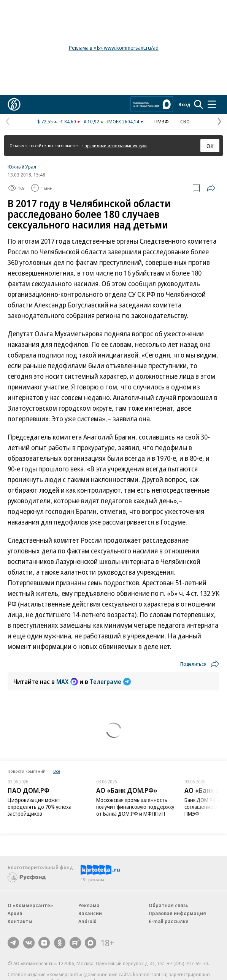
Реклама (89, 905)
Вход (184, 104)
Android (87, 921)
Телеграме (110, 682)
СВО (185, 121)
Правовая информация (177, 913)
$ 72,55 (45, 121)
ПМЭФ (162, 121)
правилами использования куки (116, 146)
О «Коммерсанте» (30, 905)
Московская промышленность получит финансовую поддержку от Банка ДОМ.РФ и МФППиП (135, 807)
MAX (67, 682)
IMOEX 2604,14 (123, 121)
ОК (210, 146)
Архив (15, 913)
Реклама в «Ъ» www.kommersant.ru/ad (114, 48)
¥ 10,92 (91, 121)
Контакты (20, 921)
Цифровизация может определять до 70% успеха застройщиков (40, 807)
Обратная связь (168, 905)
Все (57, 771)
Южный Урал (22, 167)
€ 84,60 (68, 121)
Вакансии (90, 913)
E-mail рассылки (169, 921)
